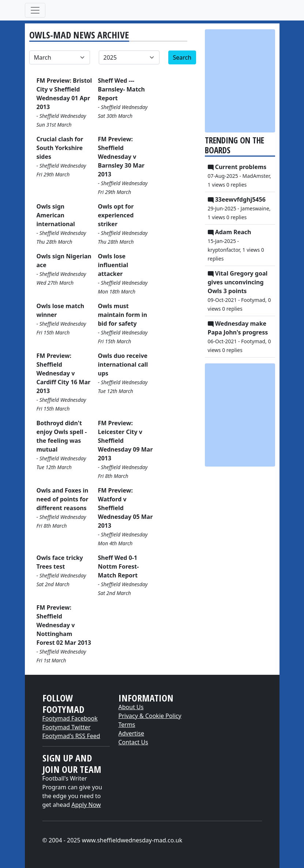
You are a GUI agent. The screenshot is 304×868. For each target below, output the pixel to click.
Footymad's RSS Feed (71, 736)
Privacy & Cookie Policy (150, 716)
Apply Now (86, 805)
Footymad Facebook (70, 718)
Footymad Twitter (67, 727)
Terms (127, 725)
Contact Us (133, 742)
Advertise (131, 733)
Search (182, 57)
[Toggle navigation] (35, 10)
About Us (131, 707)
